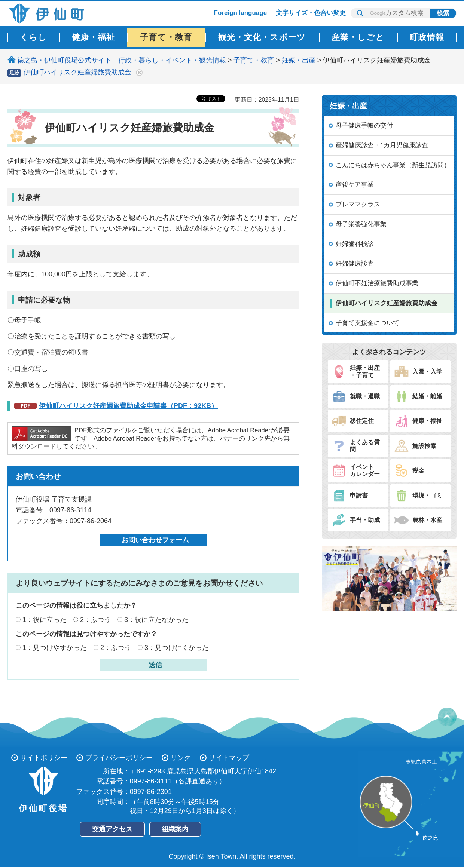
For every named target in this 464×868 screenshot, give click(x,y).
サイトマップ (229, 758)
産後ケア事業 (355, 185)
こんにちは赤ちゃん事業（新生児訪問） (393, 165)
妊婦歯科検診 (355, 244)
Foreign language (241, 13)
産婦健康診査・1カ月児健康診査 (382, 145)
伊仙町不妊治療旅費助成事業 (377, 283)
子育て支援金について (367, 323)
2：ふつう (95, 620)
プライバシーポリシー (119, 758)
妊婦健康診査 (355, 263)
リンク (181, 758)
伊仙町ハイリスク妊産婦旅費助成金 (77, 72)
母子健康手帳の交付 (364, 125)
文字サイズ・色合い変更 (311, 13)
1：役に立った (45, 620)
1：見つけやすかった (55, 648)
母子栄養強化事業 (361, 224)
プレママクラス (358, 204)
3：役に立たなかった (156, 620)
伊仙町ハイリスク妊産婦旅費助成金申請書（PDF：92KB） (128, 406)
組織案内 (175, 829)
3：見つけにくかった (177, 648)
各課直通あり (199, 781)
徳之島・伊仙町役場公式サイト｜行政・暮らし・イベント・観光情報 (122, 60)
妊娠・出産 (299, 60)
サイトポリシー (44, 758)
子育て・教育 (254, 60)
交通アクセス (112, 829)
